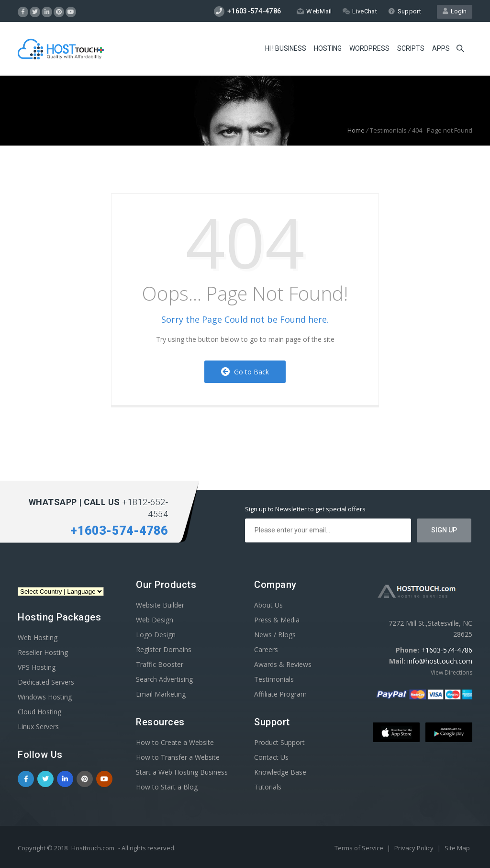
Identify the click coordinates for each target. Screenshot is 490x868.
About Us (268, 605)
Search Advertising (164, 679)
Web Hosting (38, 637)
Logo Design (156, 635)
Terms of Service (360, 848)
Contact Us (271, 757)
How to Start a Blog (167, 787)
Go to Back (245, 372)
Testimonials (274, 679)
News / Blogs (275, 635)
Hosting (328, 48)
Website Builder (160, 605)
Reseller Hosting (43, 652)
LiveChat (360, 11)
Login (455, 11)
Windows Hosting (45, 697)
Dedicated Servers (46, 682)
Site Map (457, 848)
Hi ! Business (286, 48)
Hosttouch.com (93, 848)
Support (405, 11)
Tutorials (268, 787)
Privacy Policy (415, 848)
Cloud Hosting (39, 712)
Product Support (279, 742)
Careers (266, 649)
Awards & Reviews (283, 664)
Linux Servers (38, 727)
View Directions (451, 672)
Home (356, 130)
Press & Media (277, 620)
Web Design (155, 620)
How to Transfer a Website (178, 757)
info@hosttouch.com (440, 661)
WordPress (369, 48)
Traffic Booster (160, 664)
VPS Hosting (37, 667)
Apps (441, 48)
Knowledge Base (280, 772)
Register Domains (164, 649)
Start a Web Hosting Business (182, 772)
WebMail (314, 11)
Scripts (411, 48)
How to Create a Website (175, 742)
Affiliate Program (280, 694)
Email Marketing (161, 694)
